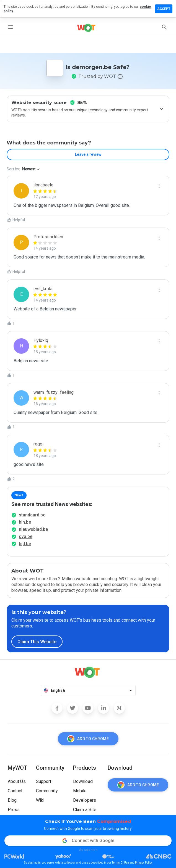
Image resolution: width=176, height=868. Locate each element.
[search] (164, 27)
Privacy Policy (144, 863)
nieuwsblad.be (33, 529)
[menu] (11, 27)
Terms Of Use (120, 863)
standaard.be (32, 515)
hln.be (25, 522)
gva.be (26, 536)
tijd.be (25, 544)
